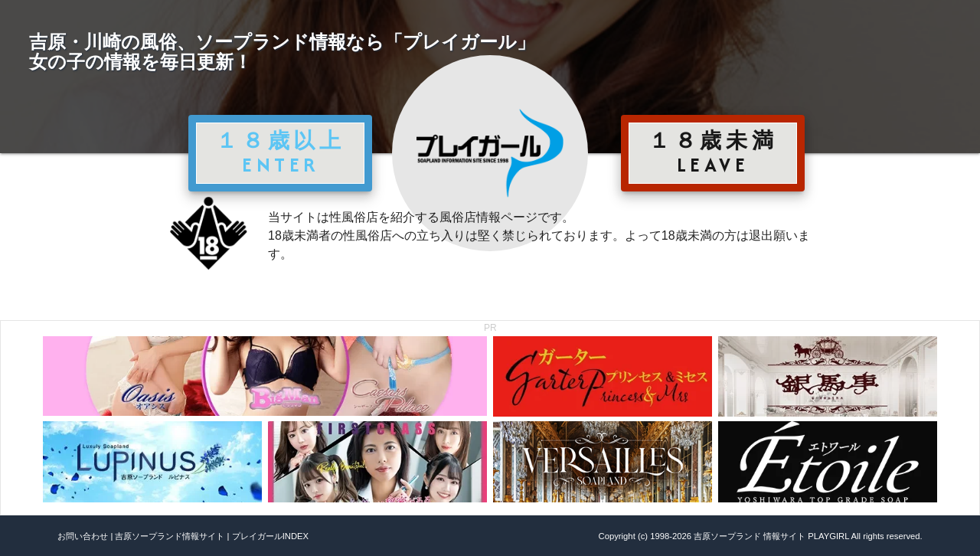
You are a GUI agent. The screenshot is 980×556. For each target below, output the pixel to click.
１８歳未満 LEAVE (713, 152)
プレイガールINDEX (270, 536)
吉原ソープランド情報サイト (170, 536)
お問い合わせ (83, 536)
